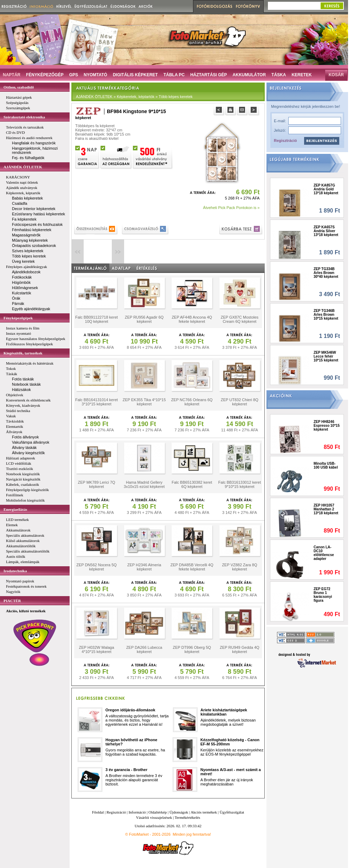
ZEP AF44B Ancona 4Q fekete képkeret (192, 319)
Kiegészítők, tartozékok (23, 353)
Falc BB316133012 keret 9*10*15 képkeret (240, 484)
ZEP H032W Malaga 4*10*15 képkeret (97, 650)
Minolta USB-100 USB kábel (326, 465)
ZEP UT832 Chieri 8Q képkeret (240, 402)
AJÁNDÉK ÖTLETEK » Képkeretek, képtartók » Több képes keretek (134, 97)
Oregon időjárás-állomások (130, 710)
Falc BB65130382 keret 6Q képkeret (192, 484)
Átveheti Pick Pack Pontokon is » (232, 208)
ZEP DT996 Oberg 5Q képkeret (192, 650)
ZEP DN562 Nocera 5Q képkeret (97, 567)
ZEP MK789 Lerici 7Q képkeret (96, 484)
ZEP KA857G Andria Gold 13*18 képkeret (326, 189)
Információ (137, 812)
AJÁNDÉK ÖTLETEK (23, 167)
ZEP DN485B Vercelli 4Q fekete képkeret (192, 567)
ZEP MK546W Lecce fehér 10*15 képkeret (326, 356)
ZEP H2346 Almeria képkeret (144, 567)
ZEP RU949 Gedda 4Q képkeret (239, 650)
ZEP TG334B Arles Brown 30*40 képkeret (326, 273)
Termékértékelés (188, 817)
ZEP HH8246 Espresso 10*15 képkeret (327, 426)
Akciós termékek (204, 812)
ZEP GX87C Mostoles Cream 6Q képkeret (240, 319)
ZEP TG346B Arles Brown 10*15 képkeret (326, 315)
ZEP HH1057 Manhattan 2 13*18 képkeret (326, 509)
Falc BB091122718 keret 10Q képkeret (97, 319)
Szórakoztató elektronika (24, 117)
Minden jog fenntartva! (192, 834)
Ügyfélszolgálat (232, 812)
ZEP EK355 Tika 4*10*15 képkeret (144, 402)
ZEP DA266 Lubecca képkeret (144, 650)
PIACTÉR (12, 601)
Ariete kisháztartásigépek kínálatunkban (224, 712)
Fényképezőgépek (18, 318)
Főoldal (98, 812)
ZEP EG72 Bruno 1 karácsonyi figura (323, 595)
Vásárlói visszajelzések (154, 817)
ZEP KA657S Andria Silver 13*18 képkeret (326, 231)
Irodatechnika (15, 571)
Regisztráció (285, 141)
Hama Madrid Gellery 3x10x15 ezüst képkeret (144, 484)
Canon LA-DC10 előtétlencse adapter (324, 553)
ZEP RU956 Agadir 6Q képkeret (144, 319)
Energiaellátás (15, 509)
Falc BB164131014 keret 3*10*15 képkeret (97, 402)
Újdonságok (179, 812)
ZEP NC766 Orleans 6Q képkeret (192, 402)
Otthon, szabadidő (19, 87)
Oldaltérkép (157, 812)
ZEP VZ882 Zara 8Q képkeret (239, 567)
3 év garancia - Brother (126, 770)
